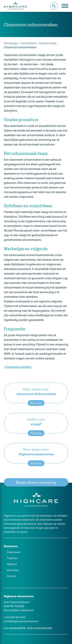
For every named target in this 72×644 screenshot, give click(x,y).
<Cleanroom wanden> (18, 367)
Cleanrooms (14, 552)
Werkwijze (13, 570)
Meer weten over (36, 395)
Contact (11, 576)
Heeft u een (36, 425)
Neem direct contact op (36, 482)
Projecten (12, 558)
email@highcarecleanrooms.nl (21, 621)
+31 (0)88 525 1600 (15, 617)
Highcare (12, 564)
